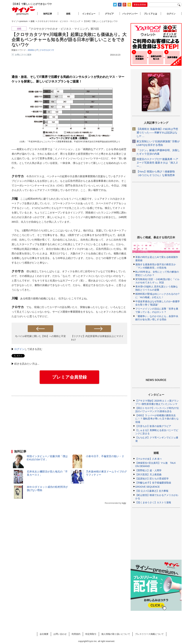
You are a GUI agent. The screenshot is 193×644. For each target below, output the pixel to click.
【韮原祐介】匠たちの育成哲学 (152, 479)
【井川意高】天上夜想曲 (148, 474)
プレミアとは (150, 14)
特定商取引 (91, 634)
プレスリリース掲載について (149, 634)
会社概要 (44, 634)
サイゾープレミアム (24, 11)
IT (37, 50)
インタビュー (89, 14)
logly (124, 503)
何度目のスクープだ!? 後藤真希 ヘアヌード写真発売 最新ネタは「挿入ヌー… (157, 163)
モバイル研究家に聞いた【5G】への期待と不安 (40, 336)
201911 (31, 50)
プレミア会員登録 (69, 377)
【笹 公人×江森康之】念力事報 (152, 491)
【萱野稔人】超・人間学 (148, 470)
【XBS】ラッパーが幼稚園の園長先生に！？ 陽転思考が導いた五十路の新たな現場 (157, 419)
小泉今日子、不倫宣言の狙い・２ (105, 456)
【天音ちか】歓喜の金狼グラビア (153, 426)
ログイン (19, 349)
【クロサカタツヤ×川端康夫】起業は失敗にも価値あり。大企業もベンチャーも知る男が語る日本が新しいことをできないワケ (69, 40)
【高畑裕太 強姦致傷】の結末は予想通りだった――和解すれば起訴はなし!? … (157, 132)
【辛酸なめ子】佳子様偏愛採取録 (153, 483)
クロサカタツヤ (47, 50)
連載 (68, 14)
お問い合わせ (60, 634)
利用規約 (76, 634)
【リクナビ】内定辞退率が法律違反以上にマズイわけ (97, 338)
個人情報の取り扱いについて (116, 634)
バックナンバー (130, 14)
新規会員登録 (140, 5)
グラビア (109, 14)
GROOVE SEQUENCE (148, 487)
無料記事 (48, 14)
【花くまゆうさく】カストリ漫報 (153, 502)
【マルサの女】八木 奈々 (149, 459)
